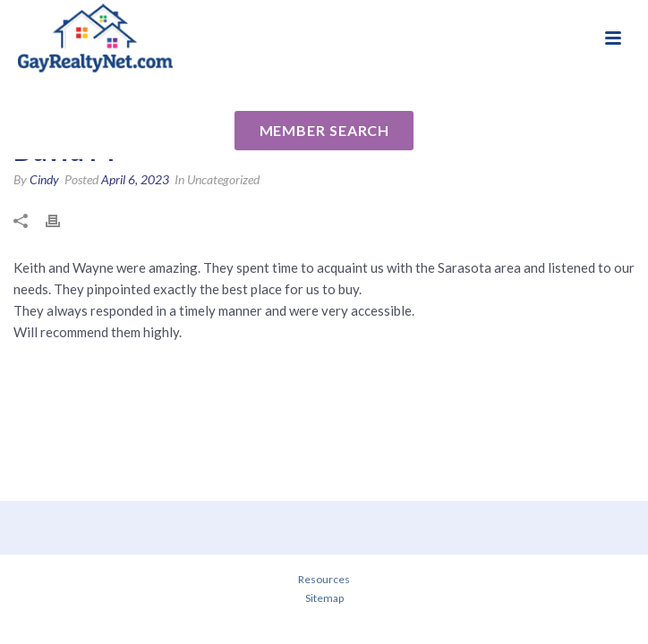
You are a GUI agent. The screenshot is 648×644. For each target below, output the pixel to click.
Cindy (44, 179)
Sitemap (324, 598)
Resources (324, 579)
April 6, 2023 (135, 179)
